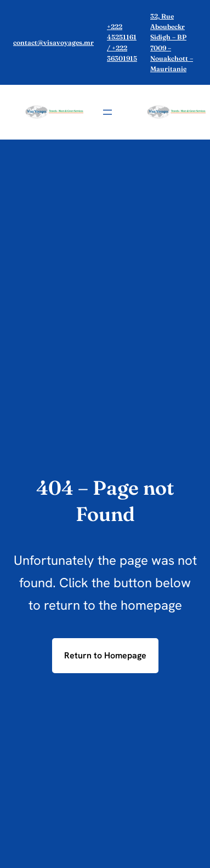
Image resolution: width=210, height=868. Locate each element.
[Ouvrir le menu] (107, 112)
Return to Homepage (105, 655)
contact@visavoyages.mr (53, 42)
